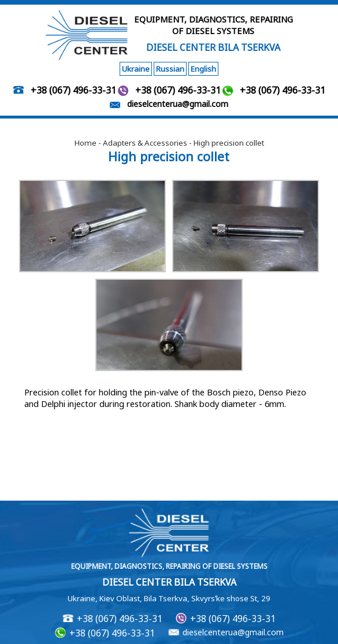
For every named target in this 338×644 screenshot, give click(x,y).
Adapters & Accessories (145, 143)
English (203, 69)
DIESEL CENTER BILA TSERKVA (213, 47)
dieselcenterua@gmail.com (178, 104)
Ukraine (136, 69)
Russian (170, 69)
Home (86, 143)
